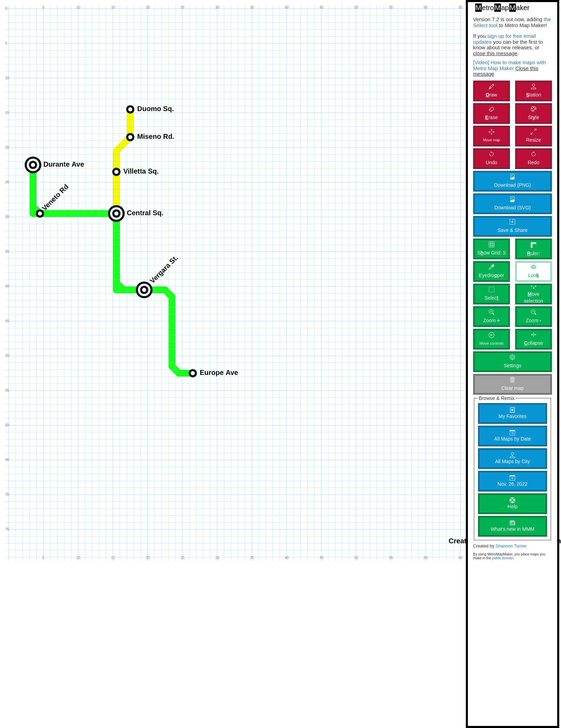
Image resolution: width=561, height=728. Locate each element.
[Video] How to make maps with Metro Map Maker (510, 65)
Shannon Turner (511, 546)
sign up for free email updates (505, 39)
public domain (503, 558)
